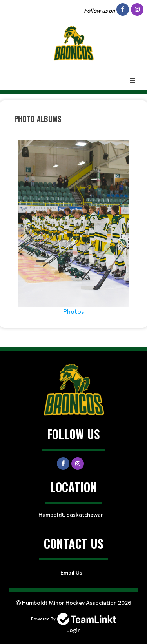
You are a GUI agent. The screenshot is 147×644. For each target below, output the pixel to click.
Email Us (71, 572)
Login (73, 630)
